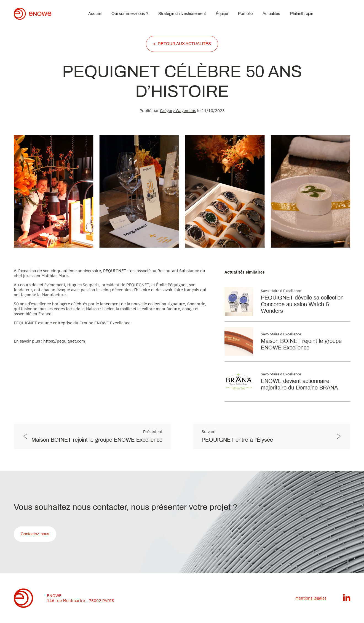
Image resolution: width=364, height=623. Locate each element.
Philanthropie (302, 14)
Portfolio (245, 14)
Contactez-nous (35, 534)
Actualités (271, 14)
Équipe (222, 14)
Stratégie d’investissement (182, 14)
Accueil (95, 14)
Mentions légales (311, 598)
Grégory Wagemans (178, 111)
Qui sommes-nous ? (130, 14)
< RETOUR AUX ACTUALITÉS (182, 44)
